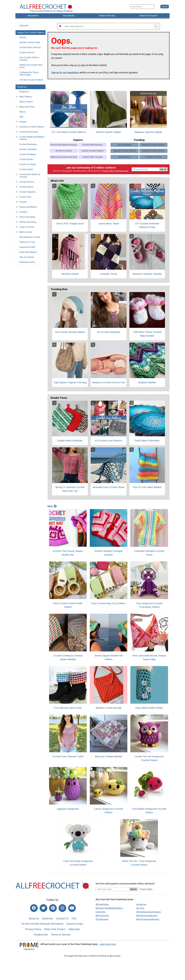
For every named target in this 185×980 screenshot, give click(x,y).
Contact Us (62, 919)
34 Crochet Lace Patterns (108, 441)
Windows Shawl (70, 274)
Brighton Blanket (147, 382)
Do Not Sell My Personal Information (42, 924)
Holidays (23, 212)
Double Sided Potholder (70, 441)
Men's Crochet (26, 232)
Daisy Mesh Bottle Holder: (149, 708)
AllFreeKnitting (102, 904)
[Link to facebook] (34, 908)
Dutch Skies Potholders (147, 441)
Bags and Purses (27, 107)
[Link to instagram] (62, 908)
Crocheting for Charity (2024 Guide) (29, 74)
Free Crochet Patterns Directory (29, 59)
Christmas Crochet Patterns (32, 127)
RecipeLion (141, 904)
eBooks (23, 37)
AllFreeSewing (102, 916)
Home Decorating (27, 217)
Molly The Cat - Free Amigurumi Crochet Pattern (139, 863)
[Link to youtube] (72, 908)
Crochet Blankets (125, 145)
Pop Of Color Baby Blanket (147, 487)
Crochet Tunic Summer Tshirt (68, 756)
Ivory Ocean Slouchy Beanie (70, 332)
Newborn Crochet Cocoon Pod (108, 382)
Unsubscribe (41, 935)
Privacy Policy (108, 171)
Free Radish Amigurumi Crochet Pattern (149, 811)
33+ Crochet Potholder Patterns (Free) (147, 225)
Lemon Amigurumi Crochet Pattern (108, 811)
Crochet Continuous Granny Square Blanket (68, 657)
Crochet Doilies (26, 159)
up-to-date (80, 65)
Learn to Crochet (27, 227)
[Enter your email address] (112, 889)
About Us (34, 919)
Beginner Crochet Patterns (125, 151)
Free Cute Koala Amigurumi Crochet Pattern (78, 863)
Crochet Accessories (29, 132)
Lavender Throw (108, 274)
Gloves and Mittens (28, 207)
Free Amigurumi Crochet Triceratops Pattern (149, 605)
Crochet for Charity (28, 164)
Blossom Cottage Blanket (108, 756)
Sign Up (163, 169)
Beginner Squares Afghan (148, 132)
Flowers (23, 202)
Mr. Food (140, 908)
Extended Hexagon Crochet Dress (149, 553)
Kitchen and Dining (28, 222)
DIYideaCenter (102, 919)
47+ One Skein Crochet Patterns (69, 132)
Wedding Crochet (27, 262)
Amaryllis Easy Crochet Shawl (108, 487)
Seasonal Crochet (27, 247)
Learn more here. (108, 944)
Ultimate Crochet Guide (30, 42)
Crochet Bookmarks (28, 144)
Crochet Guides (26, 169)
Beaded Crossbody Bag (108, 708)
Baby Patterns (26, 97)
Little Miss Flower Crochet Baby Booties (147, 334)
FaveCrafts (101, 912)
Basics (22, 112)
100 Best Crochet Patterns (31, 80)
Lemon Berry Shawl (109, 224)
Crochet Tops (25, 197)
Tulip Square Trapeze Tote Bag (70, 382)
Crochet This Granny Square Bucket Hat (68, 553)
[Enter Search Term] (142, 7)
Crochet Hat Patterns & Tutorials (30, 176)
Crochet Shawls (26, 187)
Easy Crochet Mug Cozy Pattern (108, 603)
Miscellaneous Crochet (30, 237)
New (52, 506)
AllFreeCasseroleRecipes (148, 919)
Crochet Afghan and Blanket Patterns (32, 138)
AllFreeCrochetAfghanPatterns (109, 908)
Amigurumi (24, 92)
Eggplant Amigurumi (68, 809)
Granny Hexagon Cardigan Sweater (109, 553)
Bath (21, 117)
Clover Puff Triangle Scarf (70, 224)
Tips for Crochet (27, 257)
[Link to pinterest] (53, 908)
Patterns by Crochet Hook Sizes (31, 66)
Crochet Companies (28, 149)
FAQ (74, 919)
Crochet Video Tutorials (92, 157)
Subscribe (24, 26)
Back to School (26, 102)
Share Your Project (55, 929)
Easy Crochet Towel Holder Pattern (68, 605)
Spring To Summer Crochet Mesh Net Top (70, 489)
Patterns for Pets (27, 242)
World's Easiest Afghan (108, 132)
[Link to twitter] (43, 908)
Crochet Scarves (27, 52)
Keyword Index (75, 924)
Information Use (121, 171)
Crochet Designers (28, 154)
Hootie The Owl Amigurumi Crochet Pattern (149, 758)
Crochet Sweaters (27, 192)
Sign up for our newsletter (65, 73)
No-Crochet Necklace (109, 332)
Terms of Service (61, 935)
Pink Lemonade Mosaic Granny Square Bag (149, 657)
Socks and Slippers (28, 252)
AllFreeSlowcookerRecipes (149, 912)
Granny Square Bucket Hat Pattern (109, 657)
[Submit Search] (165, 7)
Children (23, 122)
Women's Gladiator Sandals (147, 274)
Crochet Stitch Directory (30, 47)
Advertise (47, 919)
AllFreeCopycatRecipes (147, 916)
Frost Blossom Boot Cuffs (68, 708)
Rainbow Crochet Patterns (153, 151)
